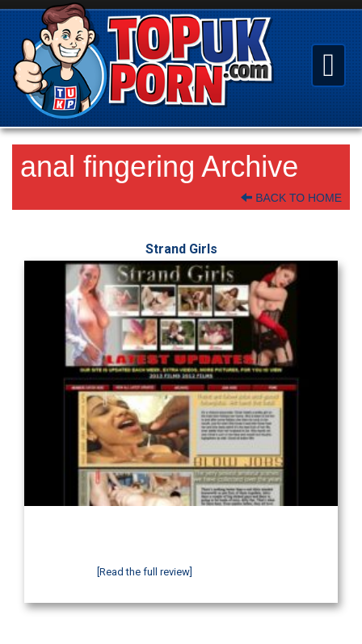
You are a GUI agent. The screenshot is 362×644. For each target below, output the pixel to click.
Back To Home (291, 198)
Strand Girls (181, 249)
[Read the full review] (145, 572)
